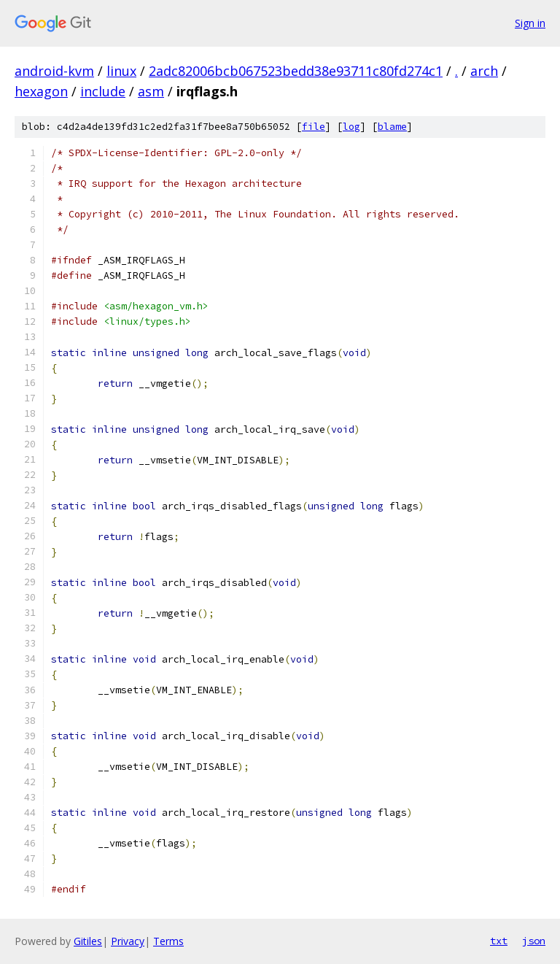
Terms (168, 941)
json (534, 941)
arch (484, 71)
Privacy (128, 941)
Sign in (530, 23)
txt (499, 941)
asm (151, 91)
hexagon (41, 91)
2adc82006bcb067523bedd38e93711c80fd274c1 (296, 71)
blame (392, 127)
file (314, 127)
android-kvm (54, 71)
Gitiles (88, 941)
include (103, 91)
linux (121, 71)
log (351, 127)
